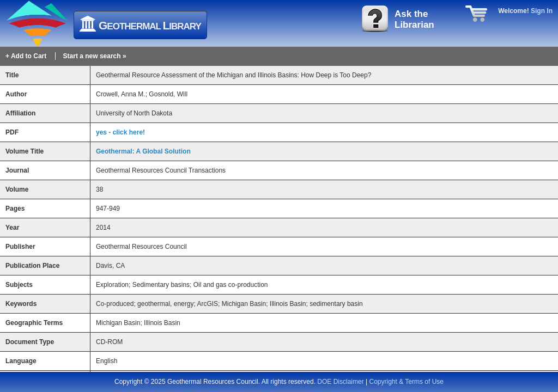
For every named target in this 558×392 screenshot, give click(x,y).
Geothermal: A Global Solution (143, 151)
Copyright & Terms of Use (407, 382)
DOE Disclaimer (340, 382)
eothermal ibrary (150, 25)
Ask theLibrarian (414, 19)
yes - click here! (120, 132)
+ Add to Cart (26, 56)
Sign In (542, 11)
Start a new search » (95, 56)
